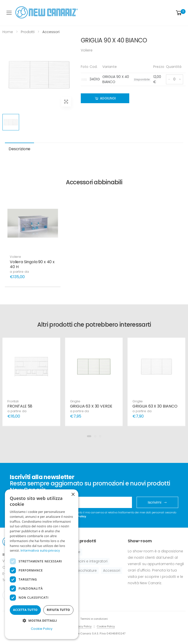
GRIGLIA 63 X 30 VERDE (91, 406)
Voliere (15, 257)
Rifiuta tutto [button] (58, 610)
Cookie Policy (106, 626)
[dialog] (42, 564)
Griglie (75, 401)
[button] (180, 13)
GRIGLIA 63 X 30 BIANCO (155, 406)
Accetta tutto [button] (25, 610)
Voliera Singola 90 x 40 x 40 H (32, 264)
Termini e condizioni (94, 619)
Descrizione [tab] (19, 149)
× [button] (73, 495)
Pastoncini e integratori (87, 561)
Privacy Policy (82, 626)
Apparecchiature (82, 570)
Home (8, 32)
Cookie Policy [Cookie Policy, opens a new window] (42, 629)
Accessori (112, 570)
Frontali (13, 401)
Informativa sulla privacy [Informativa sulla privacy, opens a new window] (40, 551)
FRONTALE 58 (20, 406)
